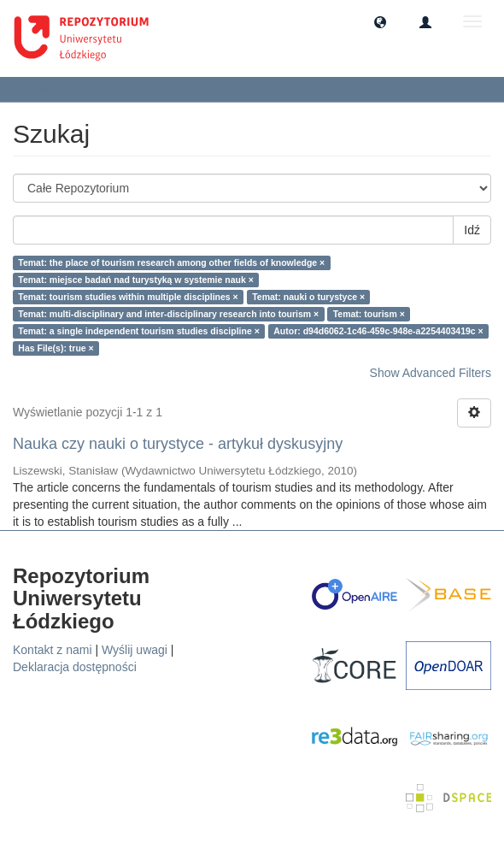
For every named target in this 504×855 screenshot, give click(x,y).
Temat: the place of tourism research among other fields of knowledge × (171, 262)
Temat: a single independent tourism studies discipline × (139, 331)
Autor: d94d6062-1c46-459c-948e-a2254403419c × (378, 331)
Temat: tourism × (369, 314)
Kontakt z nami (53, 650)
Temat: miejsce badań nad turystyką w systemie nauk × (136, 280)
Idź (472, 230)
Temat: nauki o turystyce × (308, 297)
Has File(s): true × (56, 348)
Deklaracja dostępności (75, 667)
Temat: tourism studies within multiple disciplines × (128, 297)
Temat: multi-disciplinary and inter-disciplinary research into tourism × (168, 314)
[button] (380, 21)
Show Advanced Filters (431, 373)
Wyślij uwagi (135, 650)
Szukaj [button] (47, 89)
